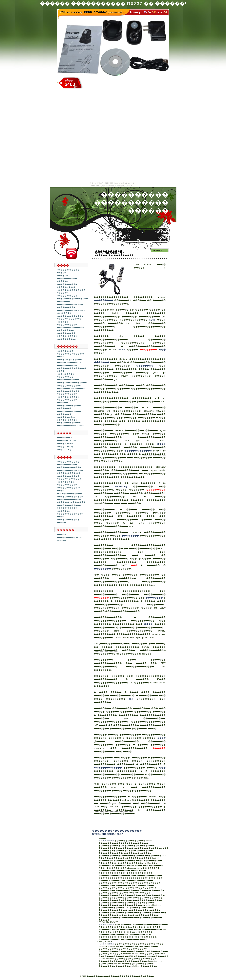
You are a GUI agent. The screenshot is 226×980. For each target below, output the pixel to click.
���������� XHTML (70, 537)
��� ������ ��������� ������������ (68, 377)
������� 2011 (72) (68, 437)
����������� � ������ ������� (69, 478)
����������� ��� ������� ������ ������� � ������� (71, 499)
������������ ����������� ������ (68, 400)
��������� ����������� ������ (130, 343)
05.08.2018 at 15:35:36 (106, 841)
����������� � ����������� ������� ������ (69, 464)
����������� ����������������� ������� (72, 298)
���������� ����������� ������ (131, 203)
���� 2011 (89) (65, 444)
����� (62, 534)
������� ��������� (72, 383)
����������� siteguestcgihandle (110, 252)
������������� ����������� (69, 507)
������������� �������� (69, 407)
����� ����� (66, 339)
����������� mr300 (111, 376)
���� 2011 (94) (65, 447)
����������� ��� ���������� (70, 306)
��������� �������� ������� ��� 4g (71, 354)
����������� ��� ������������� (70, 472)
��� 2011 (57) (64, 450)
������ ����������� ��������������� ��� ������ (71, 326)
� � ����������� (69, 493)
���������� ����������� (67, 335)
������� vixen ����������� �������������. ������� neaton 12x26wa (70, 421)
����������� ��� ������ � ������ (70, 317)
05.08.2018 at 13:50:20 (106, 925)
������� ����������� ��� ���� (70, 514)
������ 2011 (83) (67, 440)
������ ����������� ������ (67, 278)
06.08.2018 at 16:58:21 (106, 944)
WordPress (62, 540)
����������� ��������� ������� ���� (72, 368)
